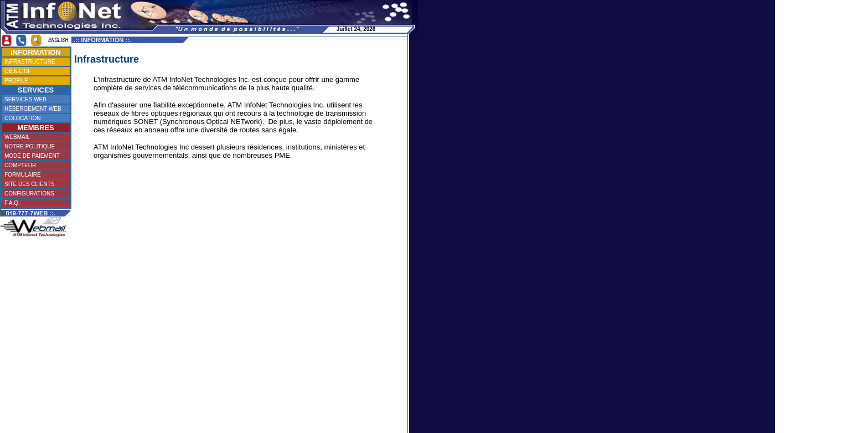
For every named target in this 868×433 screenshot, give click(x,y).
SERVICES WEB (35, 99)
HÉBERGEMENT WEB (34, 109)
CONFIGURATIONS (35, 194)
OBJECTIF (34, 71)
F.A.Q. (34, 203)
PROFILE (34, 81)
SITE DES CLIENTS (34, 184)
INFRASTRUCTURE (35, 62)
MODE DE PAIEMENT (34, 156)
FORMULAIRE (34, 175)
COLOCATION (34, 118)
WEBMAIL (34, 137)
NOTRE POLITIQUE (34, 146)
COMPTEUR (34, 165)
